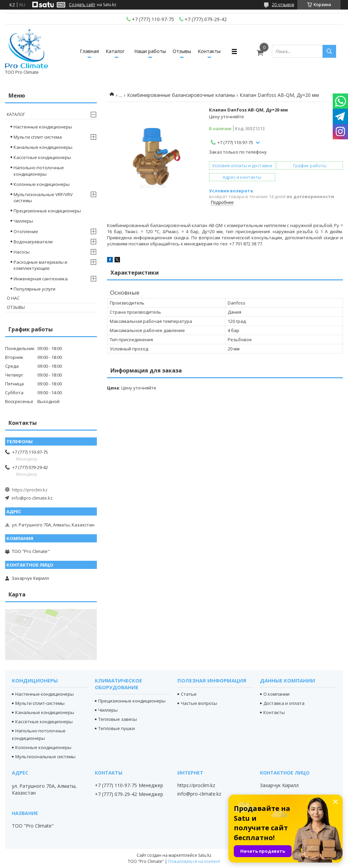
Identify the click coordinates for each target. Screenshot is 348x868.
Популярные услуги (34, 289)
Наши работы (150, 51)
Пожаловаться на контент (194, 861)
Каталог (115, 51)
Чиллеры (23, 221)
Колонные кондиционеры (42, 184)
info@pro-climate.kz (32, 498)
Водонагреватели (33, 242)
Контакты (209, 51)
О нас (13, 298)
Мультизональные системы (45, 757)
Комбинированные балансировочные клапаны (181, 95)
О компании (276, 694)
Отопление (26, 231)
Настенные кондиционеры (43, 127)
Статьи (189, 694)
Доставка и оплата (284, 703)
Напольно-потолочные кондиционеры (39, 171)
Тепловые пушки (117, 728)
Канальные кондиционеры (43, 147)
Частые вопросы (199, 703)
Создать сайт (82, 5)
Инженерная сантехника (41, 279)
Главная (89, 51)
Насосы (22, 252)
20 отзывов (283, 5)
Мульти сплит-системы (40, 703)
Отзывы (182, 51)
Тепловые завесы (118, 719)
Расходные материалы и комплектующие (40, 265)
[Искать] (329, 51)
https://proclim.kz (30, 490)
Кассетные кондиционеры (42, 157)
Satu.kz (205, 855)
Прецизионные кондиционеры (47, 211)
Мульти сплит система (38, 137)
